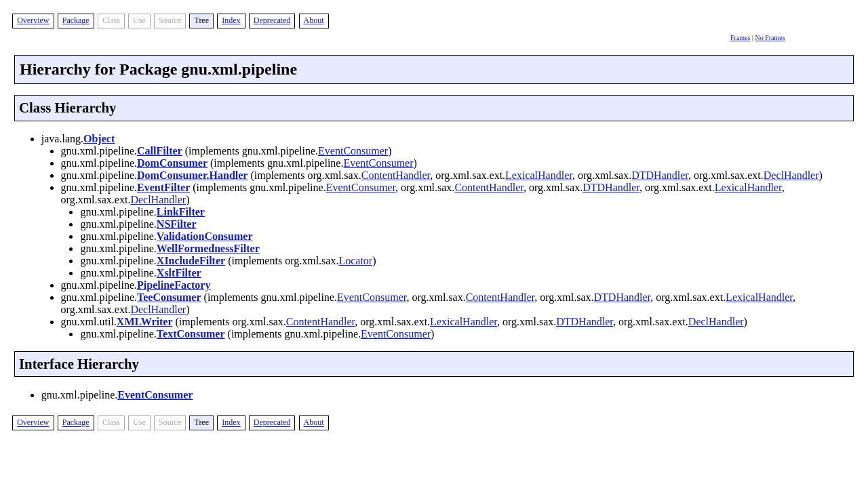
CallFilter (160, 151)
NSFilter (177, 224)
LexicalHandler (539, 175)
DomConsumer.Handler (192, 175)
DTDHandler (660, 175)
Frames (740, 38)
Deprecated (272, 20)
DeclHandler (791, 175)
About (314, 20)
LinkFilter (181, 212)
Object (99, 139)
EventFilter (163, 187)
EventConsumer (353, 151)
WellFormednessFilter (208, 248)
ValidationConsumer (205, 236)
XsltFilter (179, 273)
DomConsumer (172, 163)
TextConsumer (191, 334)
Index (231, 20)
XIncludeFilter (191, 261)
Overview (33, 20)
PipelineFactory (174, 285)
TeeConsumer (169, 297)
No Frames (770, 38)
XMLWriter (145, 322)
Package (76, 20)
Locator (355, 261)
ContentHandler (396, 175)
